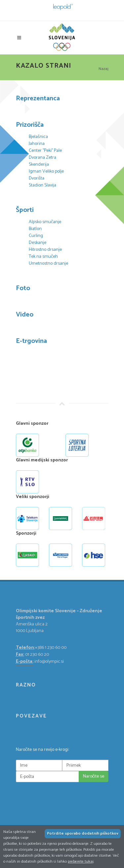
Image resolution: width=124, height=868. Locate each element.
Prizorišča (30, 125)
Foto (23, 288)
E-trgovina (31, 341)
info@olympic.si (49, 662)
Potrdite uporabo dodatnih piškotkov (83, 834)
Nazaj (103, 69)
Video (25, 315)
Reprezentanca (38, 99)
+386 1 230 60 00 (51, 648)
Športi (25, 210)
